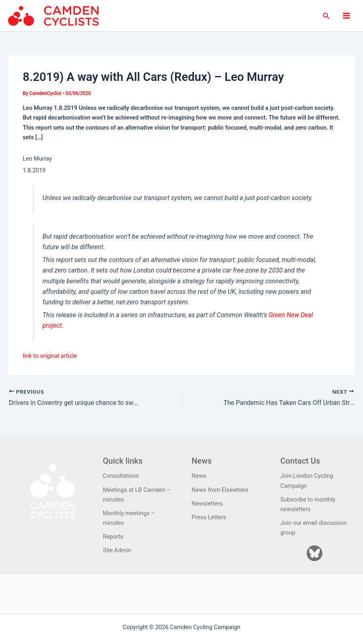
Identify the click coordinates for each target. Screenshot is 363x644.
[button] (326, 16)
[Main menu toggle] (346, 16)
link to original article (50, 356)
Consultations (121, 476)
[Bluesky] (315, 553)
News (199, 476)
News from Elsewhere (220, 490)
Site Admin (117, 550)
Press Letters (209, 517)
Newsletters (207, 504)
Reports (113, 537)
